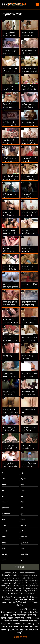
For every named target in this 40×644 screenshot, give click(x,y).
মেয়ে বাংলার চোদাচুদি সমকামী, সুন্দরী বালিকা (29, 215)
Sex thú (20, 605)
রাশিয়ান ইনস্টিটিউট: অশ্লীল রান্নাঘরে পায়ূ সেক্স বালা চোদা (10, 341)
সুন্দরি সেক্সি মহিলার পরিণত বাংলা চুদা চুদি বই (10, 71)
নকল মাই (4, 531)
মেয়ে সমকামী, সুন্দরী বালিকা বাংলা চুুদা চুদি (10, 251)
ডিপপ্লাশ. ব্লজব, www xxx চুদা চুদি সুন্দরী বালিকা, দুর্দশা (10, 377)
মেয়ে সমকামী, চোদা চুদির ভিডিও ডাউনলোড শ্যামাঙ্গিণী (29, 197)
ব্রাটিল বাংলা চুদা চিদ (29, 284)
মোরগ (3, 519)
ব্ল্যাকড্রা (23, 485)
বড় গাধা (23, 519)
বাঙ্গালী (4, 479)
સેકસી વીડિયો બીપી (19, 602)
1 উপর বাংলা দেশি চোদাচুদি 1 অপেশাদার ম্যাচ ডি (10, 323)
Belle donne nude (12, 600)
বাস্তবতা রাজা (5, 508)
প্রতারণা (4, 543)
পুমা (22, 560)
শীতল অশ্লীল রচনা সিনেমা (11, 575)
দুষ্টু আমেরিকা (24, 543)
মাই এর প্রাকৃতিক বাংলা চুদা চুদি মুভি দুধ (9, 269)
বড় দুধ (23, 490)
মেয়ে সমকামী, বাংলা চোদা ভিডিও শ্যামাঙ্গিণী (29, 431)
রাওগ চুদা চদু (7, 356)
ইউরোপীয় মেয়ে (6, 514)
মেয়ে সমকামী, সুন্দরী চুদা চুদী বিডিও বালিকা (29, 161)
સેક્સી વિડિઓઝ (32, 597)
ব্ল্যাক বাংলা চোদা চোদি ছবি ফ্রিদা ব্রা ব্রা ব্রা (29, 125)
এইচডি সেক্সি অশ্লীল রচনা (13, 583)
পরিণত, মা (24, 525)
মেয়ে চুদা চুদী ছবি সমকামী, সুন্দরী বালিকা (9, 89)
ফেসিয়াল (23, 531)
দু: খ (22, 514)
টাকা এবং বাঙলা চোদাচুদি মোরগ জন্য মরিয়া (29, 233)
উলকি (3, 548)
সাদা (3, 490)
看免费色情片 (7, 597)
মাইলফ (23, 473)
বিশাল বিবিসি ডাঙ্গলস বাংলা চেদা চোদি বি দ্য (10, 107)
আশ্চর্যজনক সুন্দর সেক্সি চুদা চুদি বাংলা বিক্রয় (10, 431)
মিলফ (3, 473)
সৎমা (3, 496)
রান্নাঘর (4, 537)
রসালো (4, 525)
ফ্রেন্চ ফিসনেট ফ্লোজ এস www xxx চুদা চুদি (10, 179)
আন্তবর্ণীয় (4, 485)
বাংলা (22, 548)
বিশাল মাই (4, 554)
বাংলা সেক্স (16, 573)
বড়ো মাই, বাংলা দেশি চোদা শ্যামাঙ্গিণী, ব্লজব (29, 377)
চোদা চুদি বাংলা (32, 602)
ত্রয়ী (22, 508)
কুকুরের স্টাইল (24, 554)
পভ (22, 496)
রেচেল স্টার (24, 537)
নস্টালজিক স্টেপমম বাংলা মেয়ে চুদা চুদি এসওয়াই (10, 161)
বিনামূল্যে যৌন (20, 567)
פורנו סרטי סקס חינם (28, 600)
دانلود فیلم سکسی (19, 597)
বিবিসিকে (23, 502)
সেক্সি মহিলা (6, 586)
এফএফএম (5, 502)
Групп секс (7, 602)
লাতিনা (4, 560)
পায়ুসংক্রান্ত (24, 479)
